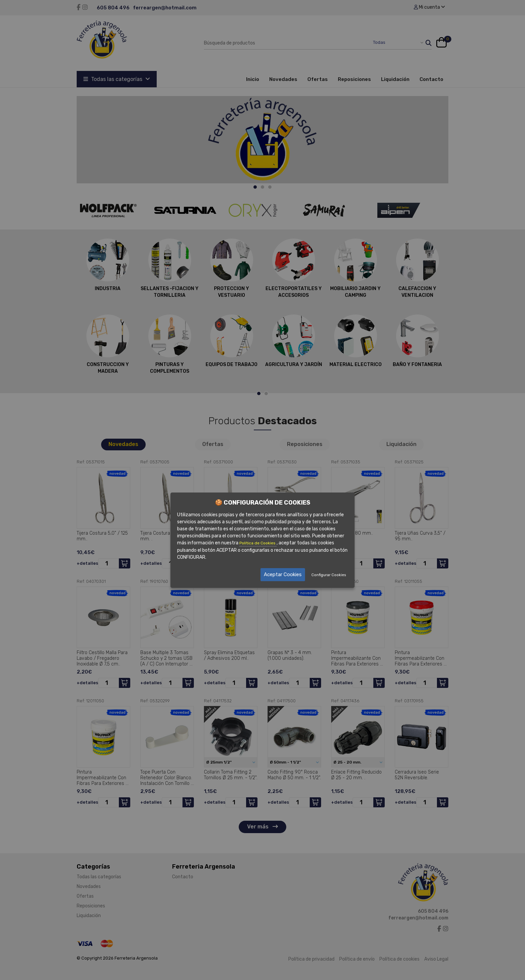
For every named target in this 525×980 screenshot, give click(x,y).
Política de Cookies (258, 543)
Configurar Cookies (329, 575)
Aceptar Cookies (283, 574)
